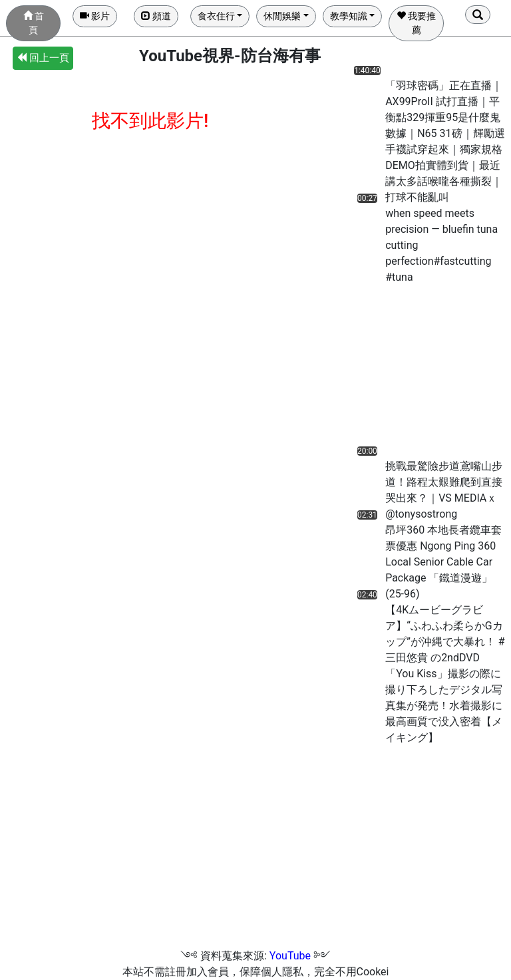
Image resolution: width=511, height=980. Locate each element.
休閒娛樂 (282, 16)
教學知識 (349, 16)
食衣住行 (216, 16)
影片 (95, 16)
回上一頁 (43, 58)
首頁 (34, 23)
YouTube (290, 956)
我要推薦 (416, 23)
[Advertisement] (403, 369)
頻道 (156, 16)
